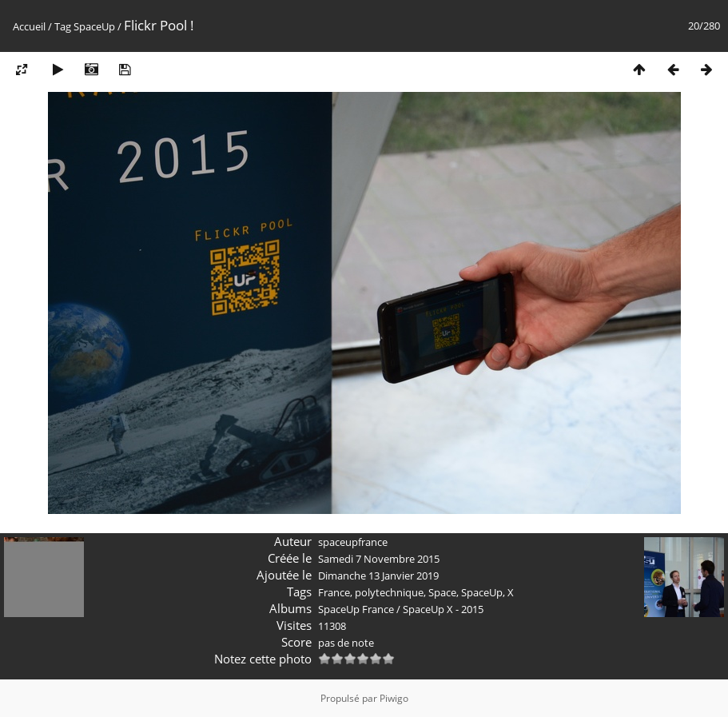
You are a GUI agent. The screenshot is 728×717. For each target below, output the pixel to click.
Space (442, 592)
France (334, 592)
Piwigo (394, 698)
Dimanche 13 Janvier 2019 (378, 576)
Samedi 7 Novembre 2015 (379, 559)
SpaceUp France (356, 609)
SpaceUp (94, 26)
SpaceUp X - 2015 (443, 609)
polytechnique (389, 592)
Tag (63, 26)
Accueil (29, 26)
